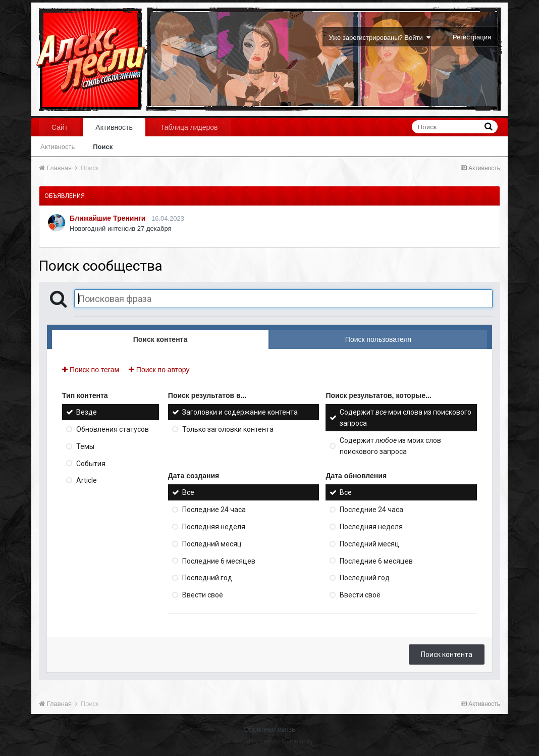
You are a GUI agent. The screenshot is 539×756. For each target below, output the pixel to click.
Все (188, 492)
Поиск (103, 147)
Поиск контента (447, 654)
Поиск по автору (159, 370)
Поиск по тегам (91, 370)
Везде (87, 412)
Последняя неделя (214, 527)
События (91, 463)
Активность (114, 127)
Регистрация (472, 37)
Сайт (60, 127)
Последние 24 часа (214, 510)
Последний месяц (212, 544)
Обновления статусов (113, 429)
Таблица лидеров (189, 127)
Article (87, 480)
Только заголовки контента (228, 429)
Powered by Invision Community (269, 741)
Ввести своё (203, 595)
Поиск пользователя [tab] (378, 339)
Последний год (207, 578)
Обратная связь (269, 729)
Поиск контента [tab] (160, 339)
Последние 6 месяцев (219, 561)
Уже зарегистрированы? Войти (380, 38)
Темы (85, 446)
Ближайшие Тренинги (107, 218)
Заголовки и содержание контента (240, 412)
